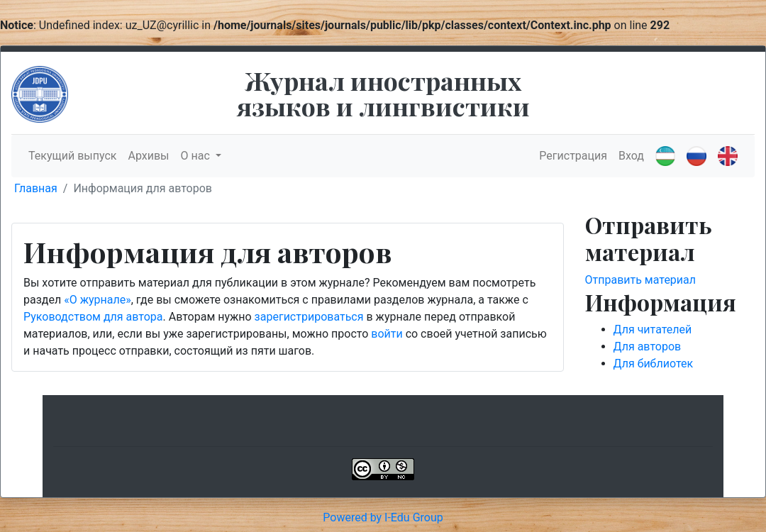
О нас (197, 156)
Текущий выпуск (72, 156)
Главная (36, 188)
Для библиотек (654, 364)
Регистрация (573, 156)
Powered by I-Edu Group (383, 517)
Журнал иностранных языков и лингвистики (383, 93)
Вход (631, 156)
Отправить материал (641, 280)
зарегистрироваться (309, 317)
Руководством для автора (93, 317)
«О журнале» (97, 300)
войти (387, 334)
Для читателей (653, 329)
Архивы (148, 156)
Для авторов (648, 347)
